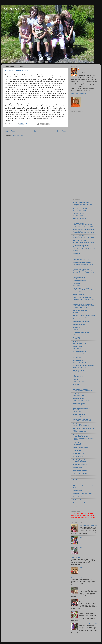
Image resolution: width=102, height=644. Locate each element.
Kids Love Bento (78, 399)
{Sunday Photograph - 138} (81, 353)
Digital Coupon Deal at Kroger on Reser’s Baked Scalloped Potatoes (83, 225)
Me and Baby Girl (78, 405)
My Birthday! (77, 334)
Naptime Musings (79, 295)
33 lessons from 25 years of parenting (84, 237)
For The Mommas (79, 223)
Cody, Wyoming (77, 348)
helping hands (77, 358)
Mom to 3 (76, 384)
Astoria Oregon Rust (80, 218)
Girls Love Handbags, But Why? (82, 260)
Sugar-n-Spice (78, 468)
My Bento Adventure (80, 375)
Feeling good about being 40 (81, 425)
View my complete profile (78, 93)
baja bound (77, 328)
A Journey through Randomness (83, 366)
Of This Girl (77, 337)
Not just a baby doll (78, 381)
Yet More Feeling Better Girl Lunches (83, 233)
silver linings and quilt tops (80, 255)
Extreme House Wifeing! (81, 448)
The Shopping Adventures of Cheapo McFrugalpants (82, 436)
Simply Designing (79, 457)
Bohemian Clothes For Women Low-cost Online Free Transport (83, 300)
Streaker (75, 312)
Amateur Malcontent (79, 414)
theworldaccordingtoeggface (82, 263)
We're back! (76, 285)
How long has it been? (79, 432)
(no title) (82, 537)
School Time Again (78, 386)
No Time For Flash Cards (81, 203)
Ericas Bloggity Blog (80, 351)
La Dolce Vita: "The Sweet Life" (83, 288)
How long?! (76, 329)
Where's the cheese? (80, 325)
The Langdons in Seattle (81, 389)
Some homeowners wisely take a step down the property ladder (84, 307)
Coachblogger (78, 424)
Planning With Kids (79, 236)
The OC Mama (13, 9)
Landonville (77, 284)
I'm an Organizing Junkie (81, 245)
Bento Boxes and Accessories (81, 400)
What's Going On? (78, 416)
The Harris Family (79, 483)
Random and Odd (79, 214)
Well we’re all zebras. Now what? (18, 71)
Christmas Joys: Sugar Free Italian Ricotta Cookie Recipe (83, 265)
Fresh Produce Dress (79, 395)
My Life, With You (79, 454)
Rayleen (76, 380)
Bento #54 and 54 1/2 (79, 377)
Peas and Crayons (79, 277)
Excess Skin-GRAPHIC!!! (80, 367)
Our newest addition (85, 588)
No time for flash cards (80, 465)
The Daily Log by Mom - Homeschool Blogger (81, 461)
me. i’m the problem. (79, 215)
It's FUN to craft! (78, 394)
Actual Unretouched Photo (81, 209)
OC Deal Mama (78, 258)
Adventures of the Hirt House (82, 494)
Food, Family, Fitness (80, 474)
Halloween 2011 (78, 411)
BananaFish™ (77, 491)
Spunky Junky (78, 347)
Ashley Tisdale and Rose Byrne (82, 421)
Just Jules (76, 480)
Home (36, 131)
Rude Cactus (77, 342)
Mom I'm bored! (84, 600)
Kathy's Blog (77, 443)
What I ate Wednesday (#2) (87, 612)
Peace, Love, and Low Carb (82, 503)
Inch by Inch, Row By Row (81, 322)
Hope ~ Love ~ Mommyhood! (82, 298)
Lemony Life (77, 451)
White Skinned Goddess (81, 356)
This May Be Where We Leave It (82, 362)
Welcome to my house (79, 210)
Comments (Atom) (18, 135)
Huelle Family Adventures (81, 332)
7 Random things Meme (78, 578)
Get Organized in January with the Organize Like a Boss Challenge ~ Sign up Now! (84, 249)
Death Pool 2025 (78, 220)
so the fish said (78, 361)
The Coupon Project (79, 241)
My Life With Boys (79, 403)
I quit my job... (77, 339)
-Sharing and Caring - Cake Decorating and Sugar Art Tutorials (84, 270)
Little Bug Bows (85, 514)
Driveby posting (76, 557)
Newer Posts (10, 131)
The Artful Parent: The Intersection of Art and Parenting (84, 316)
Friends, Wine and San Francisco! (83, 391)
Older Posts (62, 131)
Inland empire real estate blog (83, 304)
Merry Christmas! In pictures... (88, 525)
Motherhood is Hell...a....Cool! (82, 419)
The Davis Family (78, 370)
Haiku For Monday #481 (80, 343)
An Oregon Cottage (79, 500)
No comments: (30, 124)
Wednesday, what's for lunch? (88, 624)
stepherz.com (77, 477)
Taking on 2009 (78, 506)
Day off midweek (78, 444)
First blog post (77, 318)
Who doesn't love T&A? (81, 310)
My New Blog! (77, 372)
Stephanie (83, 69)
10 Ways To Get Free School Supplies (84, 242)
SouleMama (77, 253)
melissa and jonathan (80, 471)
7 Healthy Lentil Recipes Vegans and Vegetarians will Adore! (83, 280)
